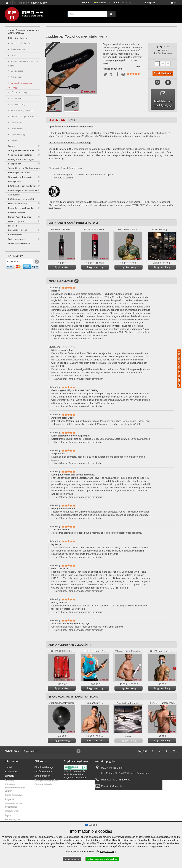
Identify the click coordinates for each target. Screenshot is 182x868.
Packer (13, 141)
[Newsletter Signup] (37, 263)
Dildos (13, 55)
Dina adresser (42, 776)
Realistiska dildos (18, 49)
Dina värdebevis (43, 784)
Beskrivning (57, 120)
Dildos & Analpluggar (18, 38)
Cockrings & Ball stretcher (20, 155)
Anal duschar (14, 195)
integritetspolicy (108, 851)
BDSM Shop (11, 772)
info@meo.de (115, 786)
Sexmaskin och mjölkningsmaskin (24, 168)
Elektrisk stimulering (18, 204)
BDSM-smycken (15, 235)
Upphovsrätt (12, 811)
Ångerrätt (10, 799)
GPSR (72, 120)
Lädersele (13, 226)
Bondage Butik (15, 181)
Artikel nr (108, 69)
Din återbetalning (44, 772)
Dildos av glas (16, 129)
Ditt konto (41, 761)
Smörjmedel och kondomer (21, 150)
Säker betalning (13, 795)
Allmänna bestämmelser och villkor (15, 787)
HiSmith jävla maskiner (19, 173)
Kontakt (86, 3)
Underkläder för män (18, 230)
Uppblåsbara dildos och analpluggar (20, 85)
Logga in (150, 3)
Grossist (10, 780)
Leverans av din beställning (14, 805)
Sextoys (12, 146)
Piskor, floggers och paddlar (21, 208)
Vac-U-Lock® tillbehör (20, 43)
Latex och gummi (16, 221)
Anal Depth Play (18, 104)
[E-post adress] (19, 262)
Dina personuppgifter (46, 780)
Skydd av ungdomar (75, 778)
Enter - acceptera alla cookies (102, 859)
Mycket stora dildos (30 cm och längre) (23, 63)
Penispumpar (14, 164)
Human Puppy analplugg (22, 110)
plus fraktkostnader (163, 53)
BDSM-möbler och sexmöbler (22, 199)
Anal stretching (17, 98)
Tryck (8, 815)
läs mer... (138, 67)
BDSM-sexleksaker (17, 212)
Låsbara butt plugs (19, 92)
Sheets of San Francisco (19, 243)
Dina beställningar (45, 767)
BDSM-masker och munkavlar (22, 186)
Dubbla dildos (17, 71)
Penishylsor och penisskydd (21, 159)
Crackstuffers (16, 123)
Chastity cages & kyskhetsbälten (23, 190)
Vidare (175, 247)
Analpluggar (16, 77)
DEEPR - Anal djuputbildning (23, 117)
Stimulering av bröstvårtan (21, 177)
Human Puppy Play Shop (20, 217)
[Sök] (111, 14)
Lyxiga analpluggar (19, 135)
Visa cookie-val (72, 859)
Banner (9, 776)
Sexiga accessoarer (17, 239)
